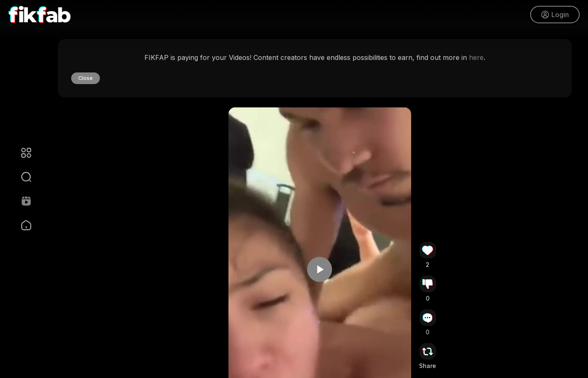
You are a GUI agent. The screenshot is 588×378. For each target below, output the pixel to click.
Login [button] (555, 15)
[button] (21, 177)
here (476, 57)
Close (86, 78)
